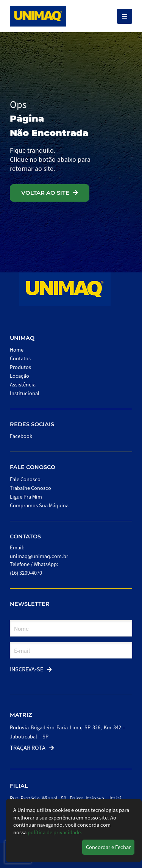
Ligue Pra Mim (26, 497)
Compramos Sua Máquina (39, 505)
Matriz (21, 715)
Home (17, 350)
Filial (19, 786)
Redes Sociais (32, 424)
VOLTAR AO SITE (50, 193)
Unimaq (22, 338)
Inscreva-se (31, 669)
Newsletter (30, 604)
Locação (20, 376)
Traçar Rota (32, 747)
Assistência (23, 384)
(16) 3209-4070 (26, 573)
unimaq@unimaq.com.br (39, 556)
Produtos (20, 367)
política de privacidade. (55, 832)
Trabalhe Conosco (30, 488)
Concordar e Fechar (108, 847)
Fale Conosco (33, 467)
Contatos (20, 358)
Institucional (25, 393)
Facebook (21, 436)
